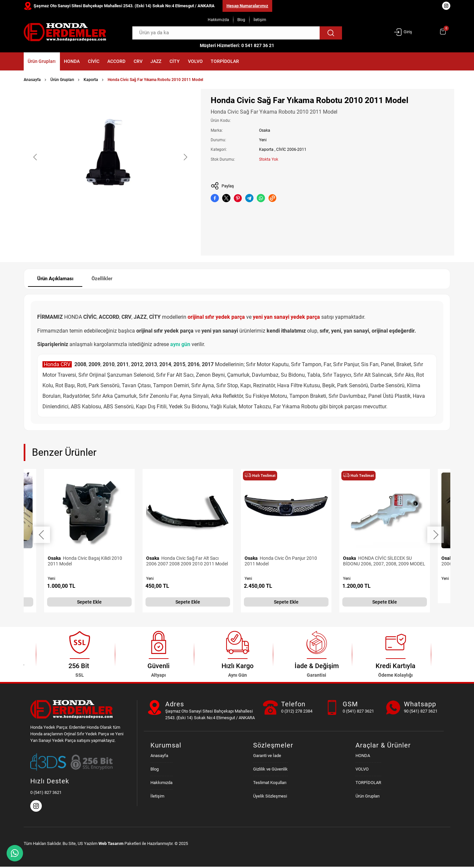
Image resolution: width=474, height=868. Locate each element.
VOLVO (255, 62)
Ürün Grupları (47, 62)
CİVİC (115, 62)
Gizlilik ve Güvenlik (270, 770)
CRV (176, 62)
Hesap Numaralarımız (247, 6)
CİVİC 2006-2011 (291, 149)
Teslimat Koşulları (270, 784)
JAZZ (201, 62)
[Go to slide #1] (93, 238)
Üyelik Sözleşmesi (270, 797)
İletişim (260, 20)
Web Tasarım (111, 845)
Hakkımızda (218, 20)
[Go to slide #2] (127, 238)
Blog (241, 20)
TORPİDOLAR (294, 62)
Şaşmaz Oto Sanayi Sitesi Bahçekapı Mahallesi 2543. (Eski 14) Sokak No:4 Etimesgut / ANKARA (124, 6)
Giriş (403, 32)
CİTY (227, 62)
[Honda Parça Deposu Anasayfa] (65, 32)
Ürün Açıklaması (57, 279)
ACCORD (147, 62)
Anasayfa (32, 80)
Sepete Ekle (89, 603)
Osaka (265, 130)
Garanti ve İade (267, 757)
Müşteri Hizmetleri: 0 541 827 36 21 (237, 45)
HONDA (86, 62)
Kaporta (91, 80)
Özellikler (108, 279)
